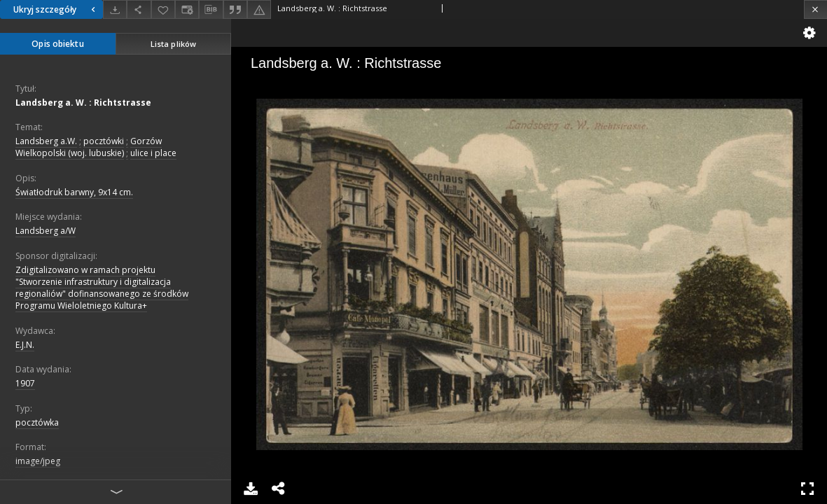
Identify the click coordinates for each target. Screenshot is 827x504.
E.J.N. (25, 345)
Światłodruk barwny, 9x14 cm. (74, 192)
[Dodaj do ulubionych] (163, 9)
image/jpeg (38, 461)
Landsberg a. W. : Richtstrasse (83, 103)
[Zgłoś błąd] (259, 9)
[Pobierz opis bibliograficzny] (211, 10)
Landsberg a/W (46, 231)
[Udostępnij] (139, 9)
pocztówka (37, 422)
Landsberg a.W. (46, 141)
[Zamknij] (815, 9)
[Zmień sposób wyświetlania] (187, 9)
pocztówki (104, 141)
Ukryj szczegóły (56, 9)
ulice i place (153, 153)
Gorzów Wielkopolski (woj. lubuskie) (89, 147)
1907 (25, 383)
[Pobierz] (115, 9)
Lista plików (173, 44)
